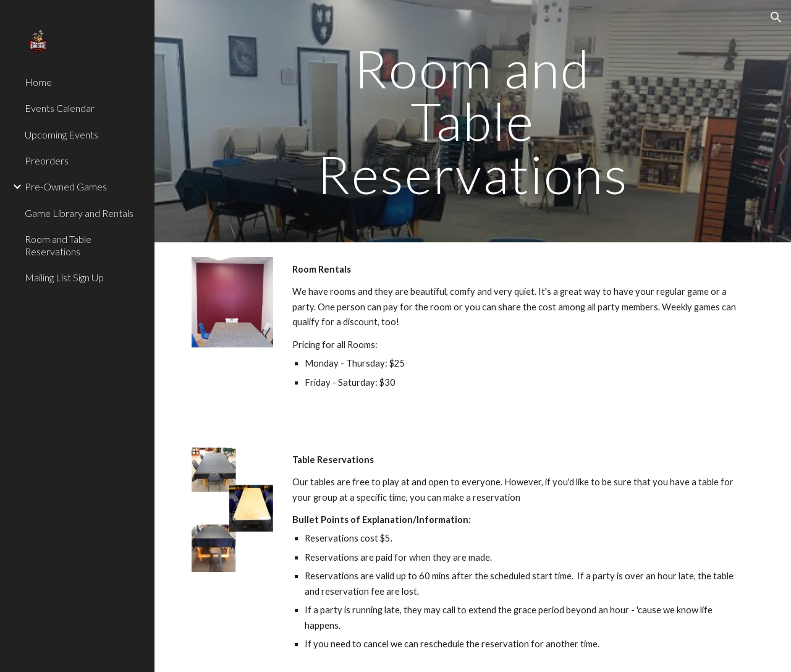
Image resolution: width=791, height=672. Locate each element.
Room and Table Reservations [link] (58, 245)
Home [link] (38, 82)
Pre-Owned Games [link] (66, 186)
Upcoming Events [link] (61, 134)
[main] (472, 121)
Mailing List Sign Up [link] (64, 277)
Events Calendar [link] (60, 108)
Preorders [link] (47, 160)
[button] (776, 17)
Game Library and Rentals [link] (79, 213)
